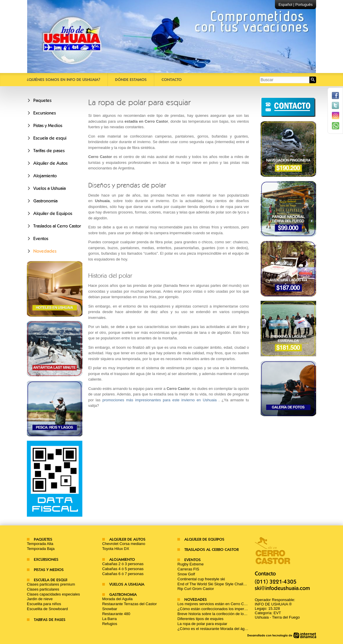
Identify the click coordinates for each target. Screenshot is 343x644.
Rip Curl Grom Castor (196, 589)
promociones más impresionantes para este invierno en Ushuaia (159, 400)
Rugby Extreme (190, 564)
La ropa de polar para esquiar (202, 624)
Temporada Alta (40, 544)
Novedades (45, 251)
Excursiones (45, 113)
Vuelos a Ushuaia (50, 188)
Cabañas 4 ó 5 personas (123, 569)
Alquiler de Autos (50, 163)
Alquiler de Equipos (53, 213)
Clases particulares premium (51, 584)
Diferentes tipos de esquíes (200, 619)
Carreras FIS (188, 569)
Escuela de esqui (50, 138)
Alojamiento (45, 176)
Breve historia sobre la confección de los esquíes (219, 614)
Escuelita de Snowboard (47, 609)
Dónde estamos (131, 80)
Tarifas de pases (49, 151)
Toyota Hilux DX (116, 549)
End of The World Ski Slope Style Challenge (214, 584)
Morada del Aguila (117, 599)
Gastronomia (45, 201)
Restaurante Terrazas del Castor (130, 604)
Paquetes (42, 100)
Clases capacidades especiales (53, 594)
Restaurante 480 (116, 614)
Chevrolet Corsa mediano (124, 544)
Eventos (41, 239)
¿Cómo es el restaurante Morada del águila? (215, 629)
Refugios (110, 624)
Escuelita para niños (44, 604)
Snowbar (110, 609)
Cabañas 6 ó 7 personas (123, 574)
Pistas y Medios (48, 126)
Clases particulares (43, 589)
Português (304, 5)
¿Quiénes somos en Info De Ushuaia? (64, 80)
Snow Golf (186, 574)
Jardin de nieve (40, 599)
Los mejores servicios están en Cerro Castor (215, 604)
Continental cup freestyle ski (201, 579)
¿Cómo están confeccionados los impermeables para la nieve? (230, 609)
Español (285, 5)
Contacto (172, 80)
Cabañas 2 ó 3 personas (123, 564)
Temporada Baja (41, 549)
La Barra (110, 619)
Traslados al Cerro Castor (57, 226)
